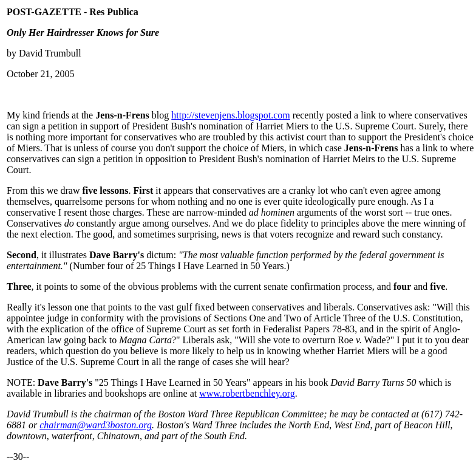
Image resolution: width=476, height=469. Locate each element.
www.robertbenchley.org (247, 393)
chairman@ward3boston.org (96, 425)
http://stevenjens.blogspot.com (231, 115)
